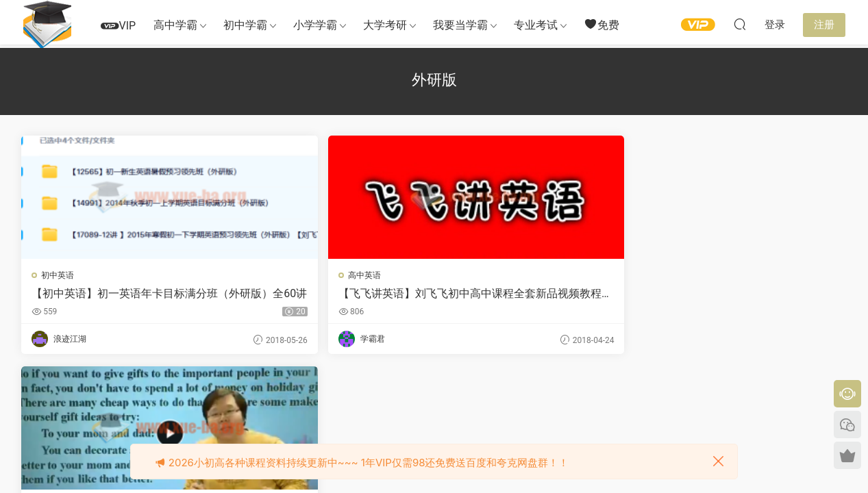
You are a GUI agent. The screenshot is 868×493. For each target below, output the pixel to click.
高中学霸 (175, 25)
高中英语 (269, 275)
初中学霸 (245, 25)
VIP (119, 26)
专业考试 (536, 25)
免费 (602, 24)
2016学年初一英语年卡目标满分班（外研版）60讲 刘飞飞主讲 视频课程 (537, 294)
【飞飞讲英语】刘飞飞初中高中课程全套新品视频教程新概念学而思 (325, 294)
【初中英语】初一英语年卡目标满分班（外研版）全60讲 (116, 294)
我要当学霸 (460, 25)
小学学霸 (315, 25)
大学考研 (385, 25)
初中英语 (60, 275)
